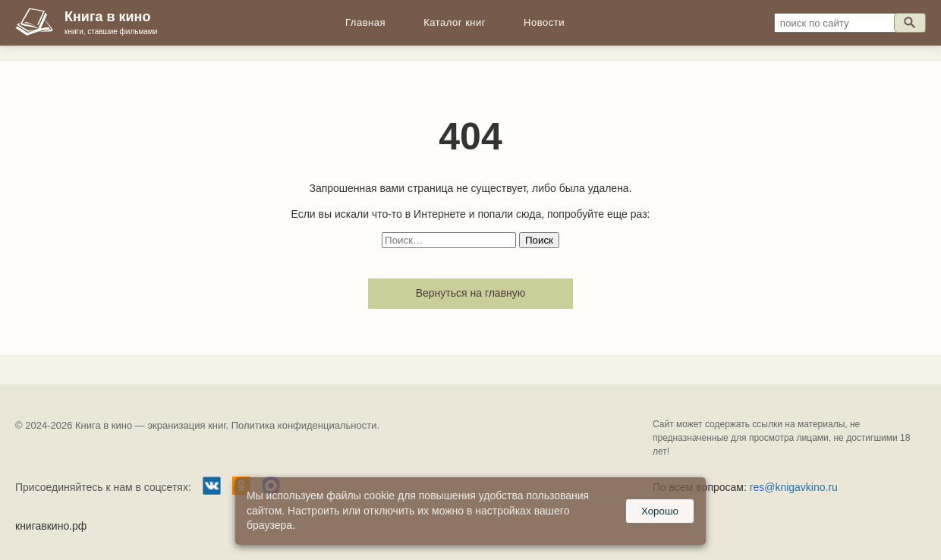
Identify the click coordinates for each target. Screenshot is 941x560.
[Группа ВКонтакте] (212, 488)
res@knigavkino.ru (794, 487)
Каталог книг (455, 22)
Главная (365, 22)
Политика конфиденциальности (304, 425)
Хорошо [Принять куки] (660, 511)
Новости (544, 22)
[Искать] (910, 23)
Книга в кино (107, 17)
